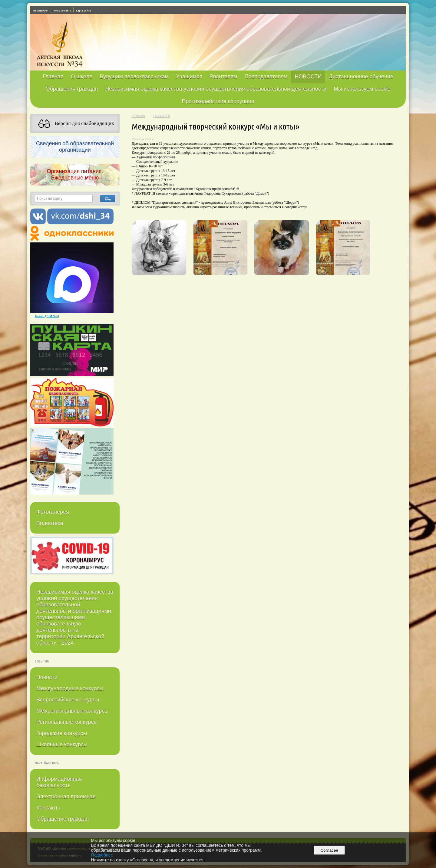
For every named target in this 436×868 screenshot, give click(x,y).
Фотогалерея (53, 512)
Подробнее (102, 855)
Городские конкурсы (62, 733)
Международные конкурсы (70, 689)
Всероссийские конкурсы (68, 700)
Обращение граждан (63, 819)
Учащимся (189, 77)
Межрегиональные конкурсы (72, 711)
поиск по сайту (62, 10)
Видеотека (50, 523)
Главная (53, 77)
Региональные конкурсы (67, 722)
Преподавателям (266, 77)
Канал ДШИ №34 (47, 316)
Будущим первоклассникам (134, 77)
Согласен (329, 850)
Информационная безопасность (59, 782)
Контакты (48, 808)
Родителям (223, 77)
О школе (82, 77)
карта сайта (83, 10)
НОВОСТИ (308, 77)
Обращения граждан (72, 89)
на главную (40, 10)
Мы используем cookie (362, 89)
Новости (47, 677)
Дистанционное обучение (361, 77)
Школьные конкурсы (62, 745)
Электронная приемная (66, 797)
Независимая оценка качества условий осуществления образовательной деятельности (216, 89)
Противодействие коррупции (218, 101)
